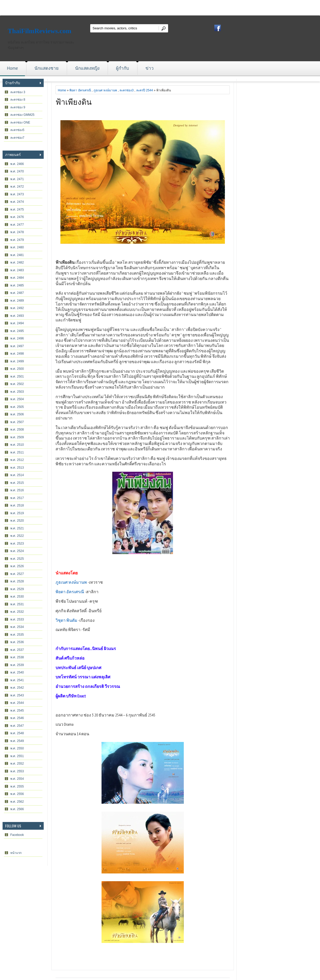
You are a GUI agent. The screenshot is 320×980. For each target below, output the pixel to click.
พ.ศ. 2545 (17, 711)
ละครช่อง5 (17, 130)
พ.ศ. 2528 (17, 581)
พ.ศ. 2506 (17, 414)
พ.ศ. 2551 (17, 756)
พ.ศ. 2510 (17, 445)
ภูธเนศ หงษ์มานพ (105, 90)
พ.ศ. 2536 (17, 642)
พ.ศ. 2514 (17, 475)
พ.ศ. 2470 (17, 171)
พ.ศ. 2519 (17, 513)
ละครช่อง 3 (18, 92)
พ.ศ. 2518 (17, 505)
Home (12, 68)
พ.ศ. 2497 (17, 346)
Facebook (17, 835)
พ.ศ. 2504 (17, 399)
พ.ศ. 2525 (17, 559)
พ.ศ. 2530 (17, 597)
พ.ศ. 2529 (17, 589)
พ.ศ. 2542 (17, 688)
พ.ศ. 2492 (17, 308)
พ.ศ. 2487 (17, 293)
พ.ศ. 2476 (17, 217)
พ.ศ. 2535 (17, 635)
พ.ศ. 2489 (17, 301)
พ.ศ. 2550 (17, 748)
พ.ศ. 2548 (17, 733)
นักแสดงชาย (47, 68)
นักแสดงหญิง (87, 68)
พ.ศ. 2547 (17, 726)
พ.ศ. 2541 (17, 680)
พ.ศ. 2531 (17, 604)
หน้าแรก (16, 853)
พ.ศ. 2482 (17, 262)
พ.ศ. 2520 (17, 521)
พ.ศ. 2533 (17, 619)
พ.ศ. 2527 (17, 574)
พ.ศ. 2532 (17, 612)
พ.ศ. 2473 (17, 194)
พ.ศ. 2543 (17, 695)
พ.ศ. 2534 (17, 627)
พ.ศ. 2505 (17, 407)
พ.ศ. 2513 (17, 468)
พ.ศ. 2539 (17, 665)
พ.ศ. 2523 (17, 544)
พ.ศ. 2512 (17, 460)
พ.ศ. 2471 (17, 179)
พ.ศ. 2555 (17, 786)
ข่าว (150, 68)
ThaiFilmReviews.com (40, 31)
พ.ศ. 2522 (17, 536)
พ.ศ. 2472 (17, 187)
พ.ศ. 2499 (17, 361)
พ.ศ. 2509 (17, 437)
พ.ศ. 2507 (17, 422)
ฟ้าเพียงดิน (74, 101)
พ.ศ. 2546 (17, 718)
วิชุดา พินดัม (66, 620)
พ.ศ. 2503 (17, 392)
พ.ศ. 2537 (17, 650)
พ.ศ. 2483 (17, 270)
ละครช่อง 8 (18, 100)
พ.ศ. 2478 (17, 232)
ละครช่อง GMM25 (22, 115)
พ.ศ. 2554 (17, 779)
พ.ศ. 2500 (17, 369)
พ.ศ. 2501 (17, 377)
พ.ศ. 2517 (17, 498)
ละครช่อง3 (127, 90)
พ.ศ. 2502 (17, 384)
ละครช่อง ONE (20, 122)
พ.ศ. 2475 (17, 209)
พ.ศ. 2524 (17, 551)
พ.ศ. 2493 (17, 316)
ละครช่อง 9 (18, 107)
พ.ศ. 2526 (17, 566)
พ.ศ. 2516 (17, 490)
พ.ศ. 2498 (17, 354)
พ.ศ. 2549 (17, 741)
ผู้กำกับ (122, 68)
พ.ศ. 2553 (17, 771)
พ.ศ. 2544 (17, 703)
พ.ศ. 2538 (17, 657)
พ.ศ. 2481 (17, 255)
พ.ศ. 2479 (17, 240)
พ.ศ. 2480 (17, 247)
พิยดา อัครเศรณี (80, 90)
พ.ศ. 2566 (17, 809)
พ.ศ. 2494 (17, 323)
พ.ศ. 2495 (17, 331)
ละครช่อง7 (17, 138)
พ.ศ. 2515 (17, 483)
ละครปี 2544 (145, 90)
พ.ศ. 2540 (17, 672)
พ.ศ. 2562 (17, 802)
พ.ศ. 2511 (17, 452)
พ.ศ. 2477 (17, 225)
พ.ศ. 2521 (17, 528)
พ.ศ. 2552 (17, 764)
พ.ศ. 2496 (17, 338)
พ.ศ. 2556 (17, 794)
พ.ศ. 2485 (17, 285)
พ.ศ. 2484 (17, 278)
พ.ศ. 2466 (17, 164)
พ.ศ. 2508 (17, 430)
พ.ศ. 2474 (17, 202)
